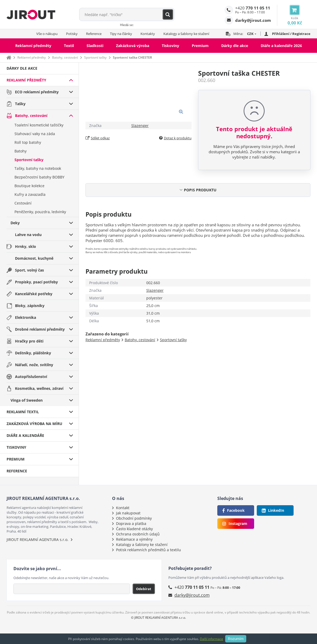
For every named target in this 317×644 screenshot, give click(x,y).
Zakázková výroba (133, 46)
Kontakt (123, 508)
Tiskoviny (170, 46)
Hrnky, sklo (26, 246)
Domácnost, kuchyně (34, 258)
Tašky (20, 104)
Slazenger (140, 126)
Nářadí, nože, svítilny (34, 365)
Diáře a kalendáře (25, 435)
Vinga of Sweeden (27, 400)
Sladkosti (95, 46)
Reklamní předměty (33, 46)
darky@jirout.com (192, 595)
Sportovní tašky (95, 57)
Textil (69, 46)
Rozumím (236, 639)
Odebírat (144, 589)
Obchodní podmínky (134, 518)
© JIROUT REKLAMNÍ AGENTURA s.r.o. (158, 618)
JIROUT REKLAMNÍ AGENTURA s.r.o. (37, 540)
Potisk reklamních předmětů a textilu (149, 550)
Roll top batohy (28, 142)
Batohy (21, 151)
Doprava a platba (131, 523)
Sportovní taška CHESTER (132, 57)
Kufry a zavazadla (30, 194)
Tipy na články (121, 34)
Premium (200, 46)
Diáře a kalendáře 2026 (281, 46)
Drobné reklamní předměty (40, 329)
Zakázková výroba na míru (34, 424)
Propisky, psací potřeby (36, 282)
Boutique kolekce (29, 186)
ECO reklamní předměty (37, 92)
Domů (9, 57)
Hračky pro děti (29, 341)
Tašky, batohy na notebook (38, 168)
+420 (253, 8)
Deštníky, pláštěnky (33, 353)
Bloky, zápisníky (30, 306)
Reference (94, 34)
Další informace (212, 639)
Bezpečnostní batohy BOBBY (39, 177)
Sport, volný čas (29, 270)
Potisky (72, 34)
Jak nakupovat (128, 513)
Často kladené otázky (134, 529)
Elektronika (26, 317)
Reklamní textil (23, 412)
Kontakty (148, 34)
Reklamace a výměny (134, 539)
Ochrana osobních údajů (138, 534)
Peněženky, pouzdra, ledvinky (40, 212)
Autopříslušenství (31, 377)
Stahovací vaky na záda (35, 134)
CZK (250, 34)
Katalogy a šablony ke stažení (186, 34)
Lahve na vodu (28, 235)
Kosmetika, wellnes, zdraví (39, 388)
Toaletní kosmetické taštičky (39, 125)
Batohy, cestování (65, 57)
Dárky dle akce (235, 46)
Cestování (23, 203)
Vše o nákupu (47, 34)
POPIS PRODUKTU (200, 190)
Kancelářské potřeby (34, 294)
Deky (15, 223)
